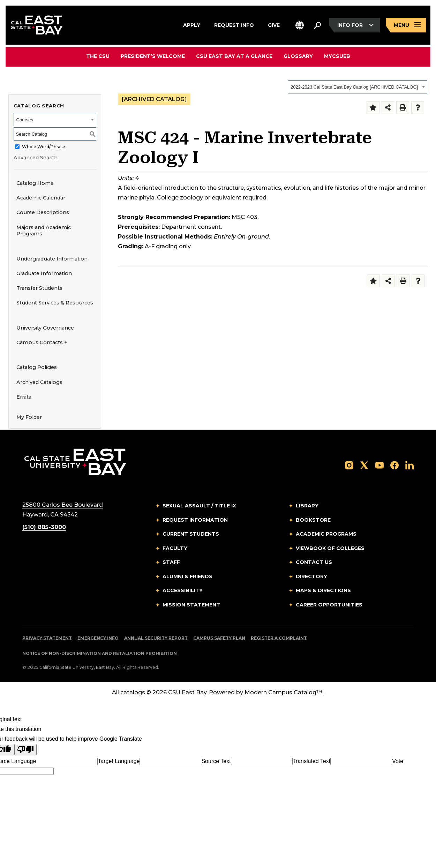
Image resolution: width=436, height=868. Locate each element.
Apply (192, 24)
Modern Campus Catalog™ (284, 692)
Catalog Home (35, 183)
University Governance (45, 328)
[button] (300, 25)
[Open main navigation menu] (406, 25)
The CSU (98, 56)
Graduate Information (44, 273)
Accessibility (183, 590)
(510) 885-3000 (44, 527)
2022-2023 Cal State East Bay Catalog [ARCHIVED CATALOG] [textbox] (354, 87)
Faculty (175, 548)
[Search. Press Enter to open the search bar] (317, 25)
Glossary (298, 56)
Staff (171, 562)
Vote (398, 761)
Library (307, 506)
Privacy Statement (47, 638)
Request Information (195, 520)
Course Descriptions (43, 212)
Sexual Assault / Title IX (199, 506)
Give (274, 24)
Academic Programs (326, 534)
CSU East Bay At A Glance (234, 56)
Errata (24, 397)
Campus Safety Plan (219, 638)
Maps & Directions (323, 590)
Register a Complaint (279, 638)
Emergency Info (98, 638)
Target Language (119, 761)
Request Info (234, 24)
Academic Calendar (41, 198)
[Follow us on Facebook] (394, 465)
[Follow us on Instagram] (349, 465)
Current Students (191, 534)
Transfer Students (39, 288)
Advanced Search (36, 158)
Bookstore (313, 520)
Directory (311, 576)
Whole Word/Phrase (44, 147)
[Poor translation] (25, 750)
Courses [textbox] (25, 120)
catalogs (133, 692)
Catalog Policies (37, 367)
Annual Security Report (156, 638)
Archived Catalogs (39, 382)
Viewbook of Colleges (330, 548)
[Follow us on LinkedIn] (409, 465)
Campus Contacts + (42, 342)
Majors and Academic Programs (44, 231)
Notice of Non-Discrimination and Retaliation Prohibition (100, 653)
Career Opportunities (329, 605)
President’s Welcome (153, 56)
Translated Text (312, 761)
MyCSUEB (337, 56)
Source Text (216, 761)
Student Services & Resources (55, 303)
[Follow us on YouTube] (379, 465)
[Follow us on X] (364, 465)
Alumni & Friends (187, 576)
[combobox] (358, 87)
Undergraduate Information (52, 259)
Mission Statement (191, 605)
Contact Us (314, 562)
